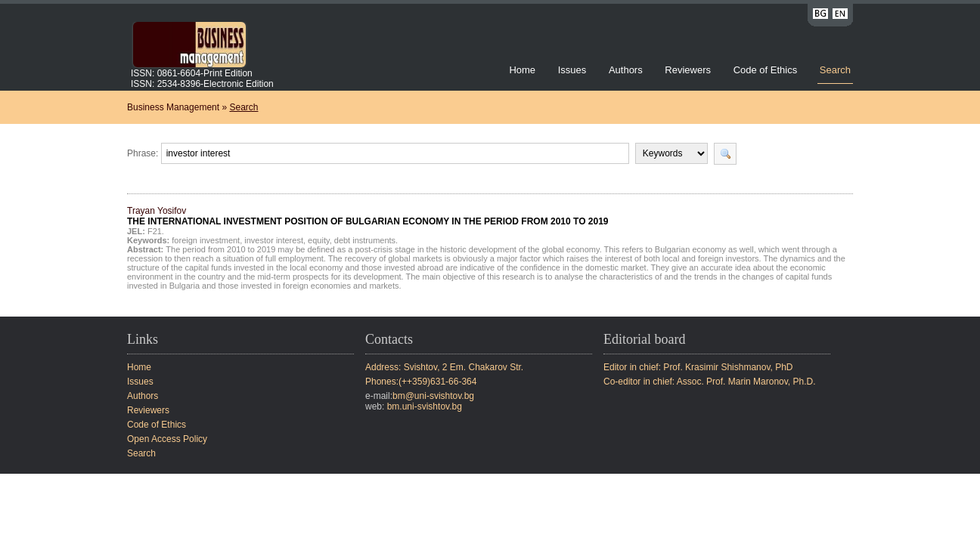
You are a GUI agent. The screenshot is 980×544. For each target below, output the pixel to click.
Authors (626, 70)
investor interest (274, 240)
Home (522, 70)
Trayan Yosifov (368, 216)
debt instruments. (366, 240)
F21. (156, 231)
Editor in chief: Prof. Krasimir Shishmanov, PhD (698, 367)
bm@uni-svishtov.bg (433, 396)
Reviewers (689, 70)
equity (319, 240)
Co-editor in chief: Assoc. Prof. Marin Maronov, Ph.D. (710, 382)
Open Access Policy (167, 439)
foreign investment (206, 240)
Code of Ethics (766, 70)
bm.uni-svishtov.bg (425, 406)
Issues (572, 70)
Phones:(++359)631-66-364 (421, 382)
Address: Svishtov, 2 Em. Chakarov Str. (444, 367)
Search (835, 70)
